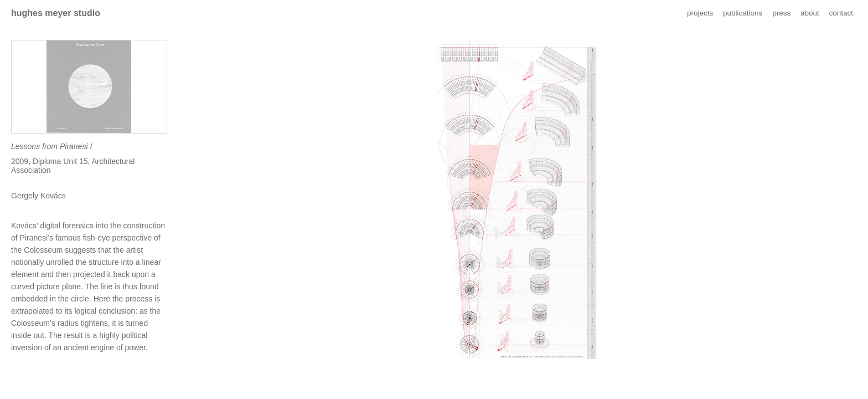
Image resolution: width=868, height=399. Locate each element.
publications (743, 13)
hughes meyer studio (56, 13)
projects (700, 13)
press (781, 13)
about (810, 13)
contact (841, 13)
